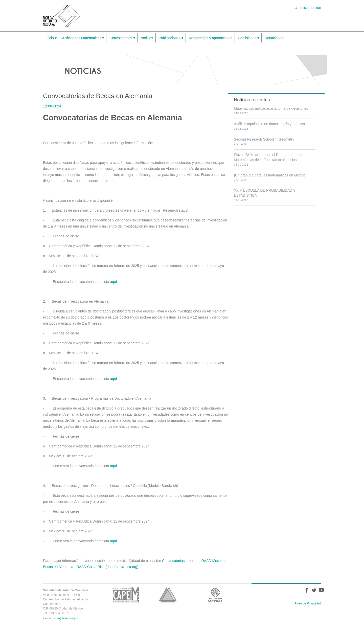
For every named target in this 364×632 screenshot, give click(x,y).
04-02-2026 (241, 113)
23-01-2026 (241, 180)
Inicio (51, 38)
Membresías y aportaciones (211, 38)
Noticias (147, 38)
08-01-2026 (241, 200)
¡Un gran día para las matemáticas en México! (270, 175)
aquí (113, 282)
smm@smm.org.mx (66, 618)
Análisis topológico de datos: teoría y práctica (269, 124)
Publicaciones (171, 38)
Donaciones (274, 38)
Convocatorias (122, 38)
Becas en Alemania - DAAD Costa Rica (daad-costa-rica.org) (91, 567)
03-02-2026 (241, 129)
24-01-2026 (241, 165)
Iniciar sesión (311, 8)
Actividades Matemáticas (83, 38)
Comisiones (248, 38)
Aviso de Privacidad (308, 603)
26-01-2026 (241, 144)
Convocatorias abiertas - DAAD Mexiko (193, 561)
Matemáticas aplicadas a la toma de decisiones (271, 108)
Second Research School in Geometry (264, 139)
